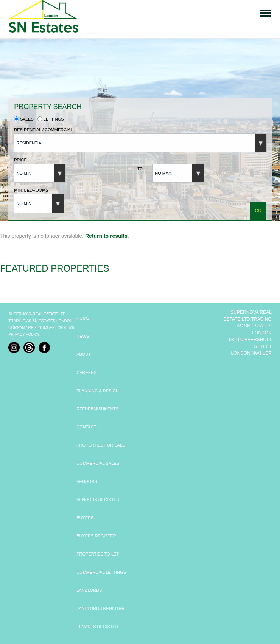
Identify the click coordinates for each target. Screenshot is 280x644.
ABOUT (84, 354)
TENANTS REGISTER (97, 627)
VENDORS (87, 481)
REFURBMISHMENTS (97, 409)
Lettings (51, 119)
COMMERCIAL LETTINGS (101, 572)
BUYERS (85, 518)
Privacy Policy (24, 334)
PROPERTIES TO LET (98, 554)
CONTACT (86, 427)
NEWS (83, 336)
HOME (83, 318)
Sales (24, 119)
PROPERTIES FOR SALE (101, 445)
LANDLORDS (89, 590)
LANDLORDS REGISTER (100, 608)
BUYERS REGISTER (96, 536)
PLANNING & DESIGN (98, 391)
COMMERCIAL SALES (98, 463)
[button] (140, 143)
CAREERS (86, 372)
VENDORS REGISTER (98, 500)
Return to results (106, 236)
